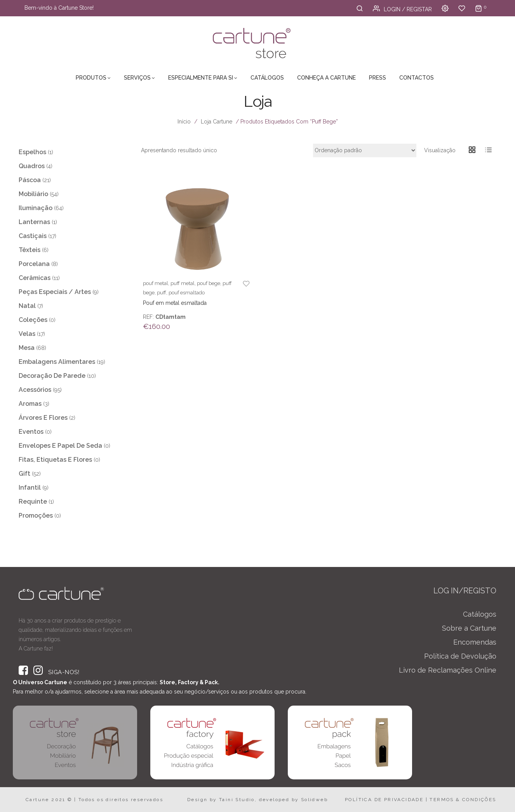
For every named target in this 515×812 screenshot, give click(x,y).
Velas (27, 334)
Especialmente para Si (201, 78)
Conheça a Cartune (326, 78)
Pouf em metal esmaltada (175, 303)
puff (162, 293)
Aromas (30, 404)
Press (378, 78)
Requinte (33, 502)
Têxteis (30, 250)
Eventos (31, 432)
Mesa (27, 348)
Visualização (440, 150)
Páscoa (30, 180)
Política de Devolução (460, 656)
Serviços (137, 78)
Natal (27, 306)
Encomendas (475, 642)
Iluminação (36, 208)
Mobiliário (33, 194)
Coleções (33, 320)
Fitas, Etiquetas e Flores (55, 460)
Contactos (417, 78)
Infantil (30, 488)
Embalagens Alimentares (57, 362)
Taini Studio (237, 800)
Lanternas (34, 222)
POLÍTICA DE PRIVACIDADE (384, 800)
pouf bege (209, 283)
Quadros (32, 166)
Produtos (91, 78)
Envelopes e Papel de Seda (60, 446)
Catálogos (267, 78)
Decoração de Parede (52, 376)
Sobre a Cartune (469, 628)
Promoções (36, 516)
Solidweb (314, 800)
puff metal (183, 283)
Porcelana (34, 264)
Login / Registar (402, 9)
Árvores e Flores (43, 418)
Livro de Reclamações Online (448, 670)
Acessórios (35, 390)
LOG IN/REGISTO (465, 591)
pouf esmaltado (187, 293)
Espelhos (32, 152)
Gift (24, 474)
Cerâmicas (35, 278)
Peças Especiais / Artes (55, 292)
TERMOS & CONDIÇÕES (463, 800)
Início (184, 122)
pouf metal (156, 283)
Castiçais (33, 236)
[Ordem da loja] (365, 150)
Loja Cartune (217, 122)
